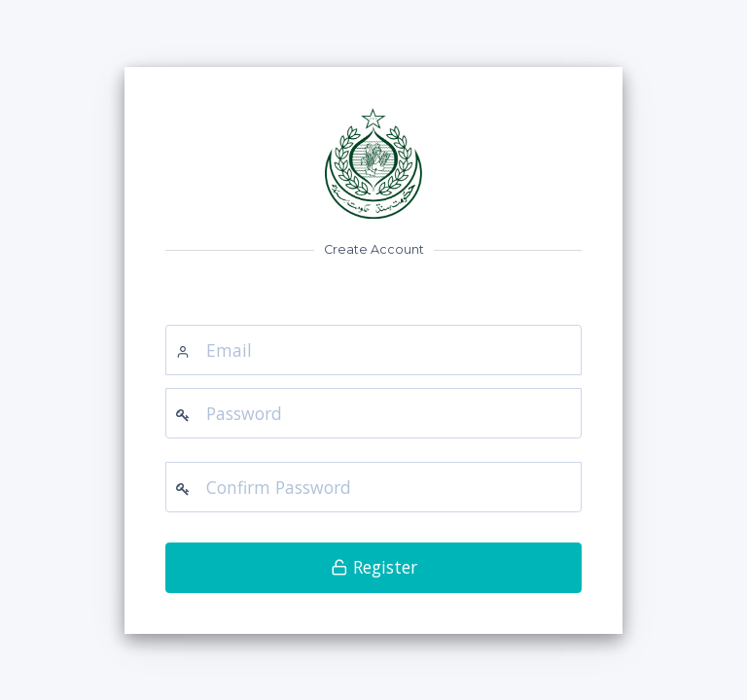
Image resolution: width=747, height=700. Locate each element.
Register (374, 567)
